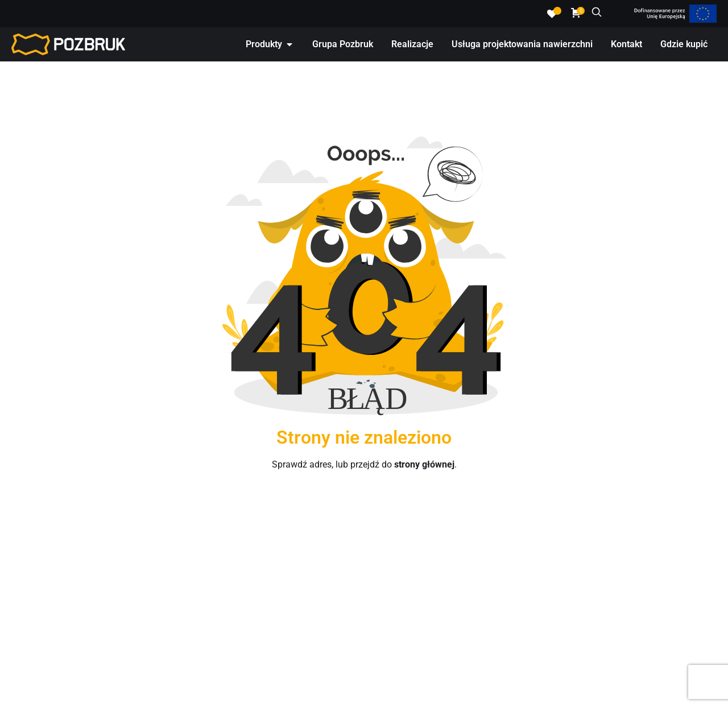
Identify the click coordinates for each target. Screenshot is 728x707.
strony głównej (424, 464)
